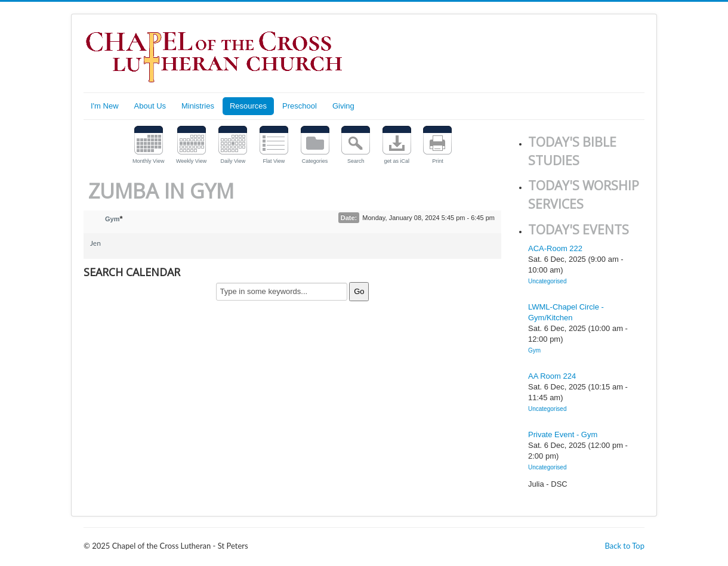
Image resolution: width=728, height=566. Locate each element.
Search (356, 161)
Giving (343, 106)
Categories (315, 161)
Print (438, 161)
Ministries (198, 106)
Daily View (233, 161)
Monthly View (148, 161)
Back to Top (624, 546)
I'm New (105, 106)
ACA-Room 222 (555, 248)
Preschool (300, 106)
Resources (248, 106)
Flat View (274, 161)
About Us (150, 106)
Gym (112, 219)
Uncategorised (547, 281)
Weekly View (191, 161)
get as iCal (397, 161)
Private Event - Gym (563, 434)
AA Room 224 (552, 376)
